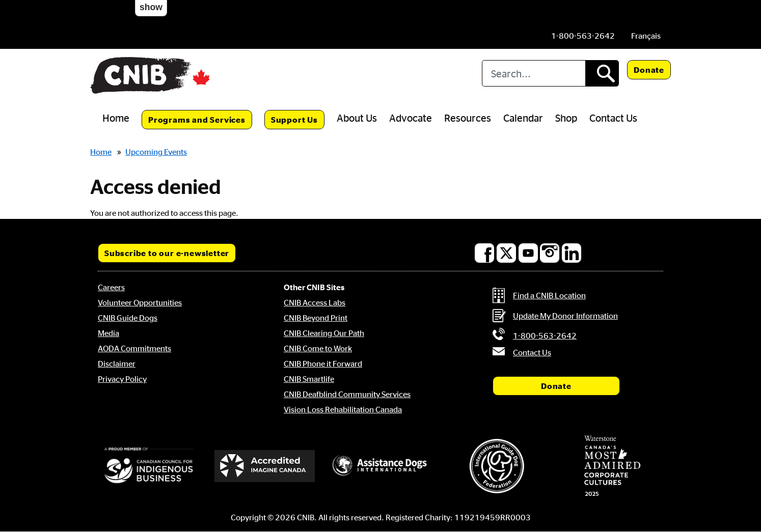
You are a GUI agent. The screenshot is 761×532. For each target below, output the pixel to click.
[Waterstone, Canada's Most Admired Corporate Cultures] (612, 466)
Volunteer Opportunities (140, 302)
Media (108, 333)
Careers (111, 287)
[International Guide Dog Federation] (497, 466)
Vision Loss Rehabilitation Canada (343, 409)
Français (646, 36)
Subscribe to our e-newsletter (167, 253)
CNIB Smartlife (309, 379)
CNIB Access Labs (315, 302)
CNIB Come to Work (318, 348)
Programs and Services (197, 120)
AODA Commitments (134, 348)
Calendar (523, 118)
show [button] (151, 7)
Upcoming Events (156, 152)
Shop (566, 118)
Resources (468, 118)
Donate (649, 70)
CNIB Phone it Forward (323, 363)
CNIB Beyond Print (316, 318)
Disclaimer (117, 363)
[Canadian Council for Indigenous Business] (149, 466)
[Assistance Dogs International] (380, 466)
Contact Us (613, 118)
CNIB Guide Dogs (128, 318)
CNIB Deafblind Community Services (347, 394)
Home (116, 118)
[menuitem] (646, 36)
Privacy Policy (122, 379)
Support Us (294, 120)
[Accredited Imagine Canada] (265, 466)
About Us (357, 118)
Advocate (411, 118)
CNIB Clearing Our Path (324, 333)
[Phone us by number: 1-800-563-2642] (583, 36)
